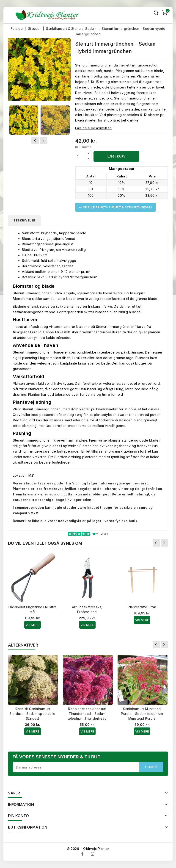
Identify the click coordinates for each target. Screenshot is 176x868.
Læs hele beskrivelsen (93, 128)
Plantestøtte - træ (142, 607)
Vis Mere (33, 625)
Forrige (156, 543)
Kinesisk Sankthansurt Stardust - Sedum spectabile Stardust (32, 714)
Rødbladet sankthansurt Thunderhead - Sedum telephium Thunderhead (87, 714)
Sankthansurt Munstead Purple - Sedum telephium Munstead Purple (142, 714)
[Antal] (81, 156)
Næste (164, 543)
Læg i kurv (117, 156)
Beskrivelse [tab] (24, 220)
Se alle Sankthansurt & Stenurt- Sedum (115, 207)
